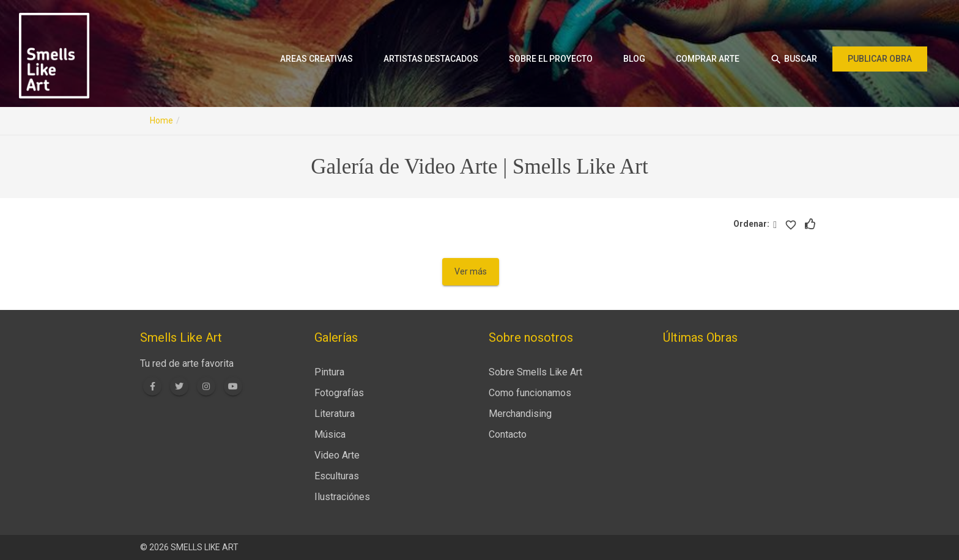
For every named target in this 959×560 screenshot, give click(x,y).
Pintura (329, 372)
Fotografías (339, 393)
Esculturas (337, 476)
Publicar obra (880, 59)
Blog (634, 59)
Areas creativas (317, 59)
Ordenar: (753, 224)
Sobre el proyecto (551, 59)
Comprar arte (708, 59)
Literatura (335, 414)
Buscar (794, 59)
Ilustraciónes (342, 497)
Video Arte (337, 455)
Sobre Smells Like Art (535, 372)
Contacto (508, 434)
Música (330, 434)
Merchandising (520, 414)
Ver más (471, 271)
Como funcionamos (530, 393)
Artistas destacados (431, 59)
